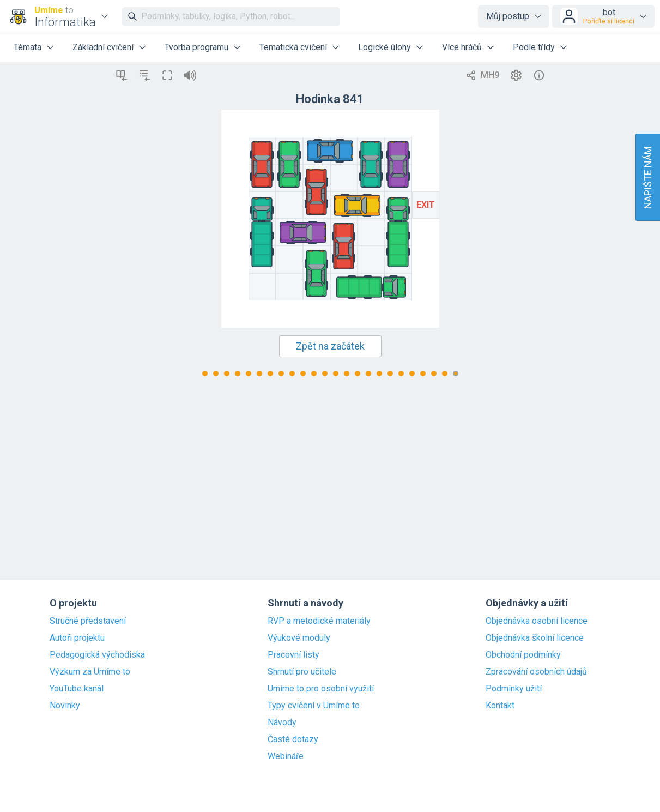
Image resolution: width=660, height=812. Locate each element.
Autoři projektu (77, 638)
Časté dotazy (293, 739)
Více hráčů (462, 47)
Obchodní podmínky (523, 655)
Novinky (65, 706)
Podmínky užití (514, 689)
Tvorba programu (196, 47)
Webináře (286, 756)
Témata (28, 47)
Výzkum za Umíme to (90, 672)
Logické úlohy (385, 47)
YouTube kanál (77, 689)
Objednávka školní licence (535, 638)
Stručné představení (88, 621)
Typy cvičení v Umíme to (314, 706)
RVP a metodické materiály (319, 621)
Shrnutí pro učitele (302, 672)
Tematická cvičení (293, 47)
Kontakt (500, 706)
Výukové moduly (299, 638)
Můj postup (508, 16)
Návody (282, 723)
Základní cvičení (103, 47)
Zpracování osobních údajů (536, 672)
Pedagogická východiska (97, 655)
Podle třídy (534, 47)
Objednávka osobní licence (537, 621)
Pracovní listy (293, 655)
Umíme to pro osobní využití (321, 689)
